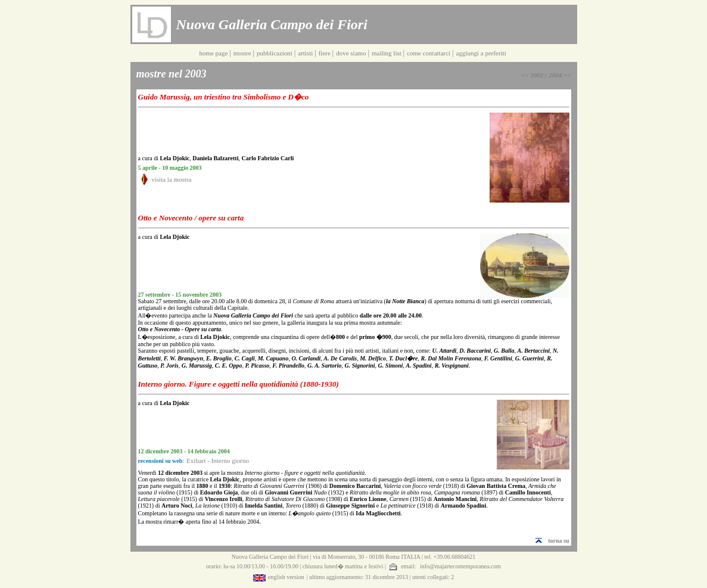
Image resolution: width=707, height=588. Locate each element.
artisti (306, 53)
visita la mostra (171, 179)
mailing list (387, 53)
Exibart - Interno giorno (218, 461)
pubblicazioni (275, 53)
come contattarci (429, 53)
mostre (243, 53)
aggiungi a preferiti (482, 53)
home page (214, 53)
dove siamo (352, 53)
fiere (326, 53)
